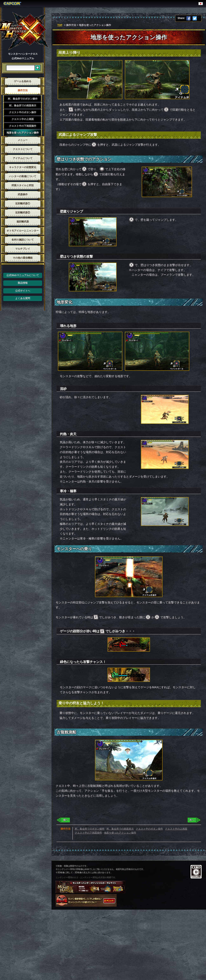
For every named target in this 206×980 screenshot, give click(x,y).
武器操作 (23, 194)
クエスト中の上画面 (23, 119)
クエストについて (23, 149)
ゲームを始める (23, 81)
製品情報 (23, 283)
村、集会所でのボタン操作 (23, 99)
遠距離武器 (23, 222)
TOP (60, 25)
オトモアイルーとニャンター (23, 231)
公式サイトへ (23, 291)
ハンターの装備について (23, 176)
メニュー (23, 140)
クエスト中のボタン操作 (23, 112)
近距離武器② (23, 213)
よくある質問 (23, 298)
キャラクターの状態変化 (23, 167)
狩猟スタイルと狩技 (23, 185)
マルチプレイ (23, 249)
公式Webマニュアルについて (23, 275)
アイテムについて (23, 158)
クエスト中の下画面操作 (23, 126)
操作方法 (23, 90)
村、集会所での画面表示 (23, 106)
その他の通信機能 (23, 258)
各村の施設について (23, 240)
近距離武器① (23, 203)
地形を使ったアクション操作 (23, 133)
